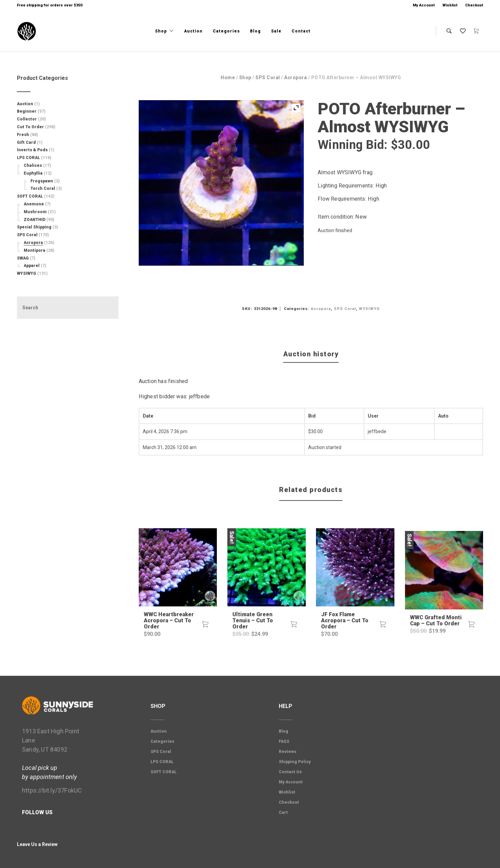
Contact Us (290, 772)
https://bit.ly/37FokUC (52, 790)
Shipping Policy (295, 762)
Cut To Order (30, 127)
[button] (205, 624)
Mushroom (35, 212)
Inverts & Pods (32, 150)
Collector (27, 119)
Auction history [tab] (311, 354)
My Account (424, 5)
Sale (276, 31)
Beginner (27, 111)
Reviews (288, 752)
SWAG (23, 258)
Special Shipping (34, 227)
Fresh (23, 135)
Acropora (296, 77)
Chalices (33, 165)
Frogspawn (42, 181)
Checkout (474, 5)
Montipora (35, 250)
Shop (162, 31)
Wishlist (450, 5)
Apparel (32, 266)
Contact (301, 31)
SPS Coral (268, 77)
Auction (193, 31)
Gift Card (26, 142)
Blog (255, 31)
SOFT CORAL (30, 196)
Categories (226, 31)
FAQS (284, 741)
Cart (283, 813)
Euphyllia (33, 173)
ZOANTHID (35, 220)
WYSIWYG (369, 309)
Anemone (34, 204)
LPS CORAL (28, 158)
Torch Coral (43, 188)
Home (228, 77)
